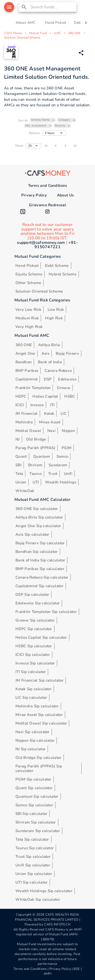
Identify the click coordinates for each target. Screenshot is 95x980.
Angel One (25, 353)
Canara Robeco (58, 371)
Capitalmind (26, 379)
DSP (48, 379)
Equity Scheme (29, 274)
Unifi (68, 474)
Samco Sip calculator (34, 805)
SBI (18, 465)
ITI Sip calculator (31, 672)
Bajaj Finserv (67, 353)
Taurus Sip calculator (35, 848)
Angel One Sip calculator (38, 526)
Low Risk (56, 310)
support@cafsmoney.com (41, 243)
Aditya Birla (49, 345)
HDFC (21, 396)
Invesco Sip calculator (35, 663)
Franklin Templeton (33, 388)
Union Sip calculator (34, 874)
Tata (19, 474)
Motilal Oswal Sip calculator (41, 723)
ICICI (20, 405)
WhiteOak (25, 491)
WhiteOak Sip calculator (38, 899)
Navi (51, 431)
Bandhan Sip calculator (37, 552)
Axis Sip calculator (32, 534)
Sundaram (58, 465)
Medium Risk (27, 318)
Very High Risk (29, 327)
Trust (53, 474)
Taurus (36, 474)
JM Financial (27, 414)
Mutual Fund (38, 33)
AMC (57, 33)
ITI (52, 405)
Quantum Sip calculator (37, 796)
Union (21, 482)
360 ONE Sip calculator (37, 509)
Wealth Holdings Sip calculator (44, 891)
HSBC (70, 396)
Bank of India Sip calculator (40, 560)
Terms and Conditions (48, 186)
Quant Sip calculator (34, 788)
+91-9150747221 (56, 245)
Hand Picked (27, 266)
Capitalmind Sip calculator (40, 586)
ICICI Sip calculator (33, 655)
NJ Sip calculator (31, 749)
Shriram (35, 465)
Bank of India (50, 362)
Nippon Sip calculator (35, 740)
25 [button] (30, 146)
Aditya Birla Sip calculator (39, 517)
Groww (64, 388)
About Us (65, 195)
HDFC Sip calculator (34, 629)
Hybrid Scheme (63, 274)
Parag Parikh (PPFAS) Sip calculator (39, 768)
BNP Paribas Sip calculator (40, 569)
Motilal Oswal (28, 431)
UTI (36, 482)
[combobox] (53, 7)
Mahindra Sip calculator (37, 706)
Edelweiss (67, 379)
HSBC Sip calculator (34, 646)
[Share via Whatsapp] (81, 53)
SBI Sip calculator (31, 814)
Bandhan (24, 362)
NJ (18, 439)
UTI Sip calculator (32, 882)
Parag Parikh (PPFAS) (35, 448)
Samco (62, 456)
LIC (63, 414)
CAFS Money (13, 33)
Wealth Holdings (61, 482)
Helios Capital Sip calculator (41, 637)
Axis (45, 353)
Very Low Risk (28, 310)
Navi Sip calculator (33, 732)
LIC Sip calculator (31, 698)
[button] (43, 120)
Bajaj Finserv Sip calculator (40, 543)
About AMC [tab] (26, 23)
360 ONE (74, 33)
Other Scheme (28, 283)
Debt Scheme (57, 266)
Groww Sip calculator (35, 620)
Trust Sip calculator (33, 857)
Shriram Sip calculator (36, 822)
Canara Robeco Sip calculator (42, 577)
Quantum (42, 456)
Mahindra (24, 422)
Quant (21, 456)
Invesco (37, 405)
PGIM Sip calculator (33, 779)
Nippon (68, 431)
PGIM (66, 448)
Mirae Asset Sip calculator (39, 715)
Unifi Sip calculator (33, 865)
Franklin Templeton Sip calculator (46, 612)
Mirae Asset (50, 422)
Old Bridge (36, 439)
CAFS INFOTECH (57, 924)
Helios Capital (45, 396)
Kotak (49, 414)
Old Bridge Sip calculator (39, 758)
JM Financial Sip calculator (40, 680)
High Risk (54, 318)
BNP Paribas (27, 371)
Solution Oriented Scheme (22, 38)
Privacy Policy (34, 195)
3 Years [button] (50, 133)
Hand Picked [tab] (55, 23)
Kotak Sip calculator (34, 689)
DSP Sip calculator (32, 595)
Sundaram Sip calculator (38, 831)
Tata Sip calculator (32, 839)
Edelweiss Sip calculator (38, 603)
